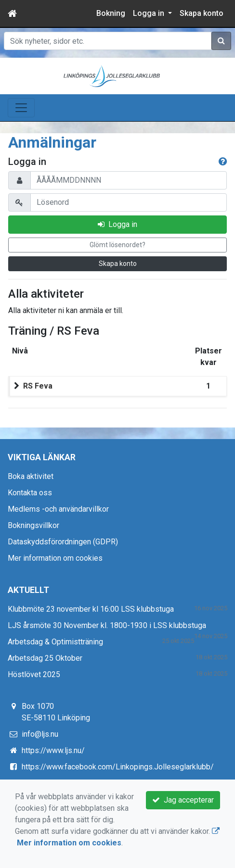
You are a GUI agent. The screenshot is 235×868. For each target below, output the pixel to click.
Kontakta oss (30, 493)
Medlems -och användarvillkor (58, 509)
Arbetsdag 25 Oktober (45, 658)
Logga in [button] (150, 13)
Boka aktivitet (31, 476)
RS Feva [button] (38, 386)
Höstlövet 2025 (34, 674)
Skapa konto (202, 13)
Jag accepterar (183, 800)
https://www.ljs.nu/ (53, 750)
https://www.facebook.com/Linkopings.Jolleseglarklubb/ (118, 767)
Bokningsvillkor (33, 525)
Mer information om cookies (55, 558)
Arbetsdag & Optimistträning (55, 642)
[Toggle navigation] (21, 108)
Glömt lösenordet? (117, 245)
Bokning (111, 13)
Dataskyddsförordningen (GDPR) (63, 542)
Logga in (117, 224)
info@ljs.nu (40, 734)
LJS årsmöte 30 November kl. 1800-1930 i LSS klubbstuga (107, 625)
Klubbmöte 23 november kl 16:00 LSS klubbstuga (91, 609)
